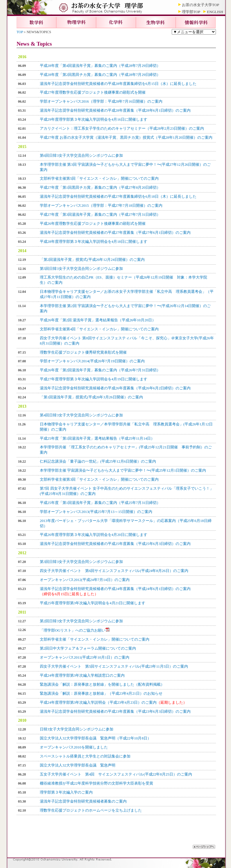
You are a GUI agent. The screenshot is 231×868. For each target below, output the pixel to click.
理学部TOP (191, 12)
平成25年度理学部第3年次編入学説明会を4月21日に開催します (93, 603)
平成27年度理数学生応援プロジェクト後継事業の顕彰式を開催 (93, 92)
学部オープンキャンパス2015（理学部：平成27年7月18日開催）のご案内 (101, 206)
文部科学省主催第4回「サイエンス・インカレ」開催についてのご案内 (99, 329)
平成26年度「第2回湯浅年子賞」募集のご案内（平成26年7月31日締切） (100, 370)
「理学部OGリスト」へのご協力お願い (75, 630)
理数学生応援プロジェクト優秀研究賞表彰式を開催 (83, 352)
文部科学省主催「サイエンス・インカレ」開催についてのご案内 (95, 639)
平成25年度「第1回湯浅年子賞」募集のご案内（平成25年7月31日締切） (100, 503)
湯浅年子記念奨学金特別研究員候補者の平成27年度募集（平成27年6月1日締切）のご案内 (115, 233)
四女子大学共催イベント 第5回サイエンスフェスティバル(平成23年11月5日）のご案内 (114, 666)
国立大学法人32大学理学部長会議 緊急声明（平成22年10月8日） (95, 738)
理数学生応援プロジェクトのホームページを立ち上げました (91, 810)
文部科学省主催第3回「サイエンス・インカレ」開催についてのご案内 (99, 480)
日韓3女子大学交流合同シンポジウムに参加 (77, 729)
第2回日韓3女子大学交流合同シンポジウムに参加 (81, 621)
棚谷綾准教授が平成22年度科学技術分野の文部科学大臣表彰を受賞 (96, 783)
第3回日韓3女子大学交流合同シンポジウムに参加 (81, 562)
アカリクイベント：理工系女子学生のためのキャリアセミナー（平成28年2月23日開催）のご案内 (122, 129)
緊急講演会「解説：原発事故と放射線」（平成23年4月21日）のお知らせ (101, 694)
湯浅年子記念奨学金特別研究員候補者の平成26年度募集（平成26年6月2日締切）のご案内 (115, 388)
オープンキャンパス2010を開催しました (74, 747)
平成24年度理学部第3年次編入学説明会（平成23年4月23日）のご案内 (113, 703)
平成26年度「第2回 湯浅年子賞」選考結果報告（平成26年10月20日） (98, 320)
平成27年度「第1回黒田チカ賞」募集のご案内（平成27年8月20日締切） (100, 188)
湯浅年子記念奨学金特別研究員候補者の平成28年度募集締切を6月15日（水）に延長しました (118, 84)
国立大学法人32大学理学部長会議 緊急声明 (78, 765)
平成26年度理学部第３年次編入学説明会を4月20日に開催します (94, 535)
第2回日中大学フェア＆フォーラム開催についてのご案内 (88, 648)
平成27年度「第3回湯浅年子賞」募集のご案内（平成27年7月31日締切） (100, 215)
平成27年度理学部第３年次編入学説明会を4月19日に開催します (94, 379)
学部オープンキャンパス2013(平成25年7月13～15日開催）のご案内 (96, 512)
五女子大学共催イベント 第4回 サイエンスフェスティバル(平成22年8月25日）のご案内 (116, 774)
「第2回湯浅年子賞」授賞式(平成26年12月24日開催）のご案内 (92, 260)
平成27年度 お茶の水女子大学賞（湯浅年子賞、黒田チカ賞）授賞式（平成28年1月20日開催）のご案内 (126, 138)
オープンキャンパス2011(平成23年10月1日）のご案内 (85, 657)
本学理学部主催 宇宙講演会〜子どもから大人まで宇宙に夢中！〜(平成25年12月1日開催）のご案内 (123, 470)
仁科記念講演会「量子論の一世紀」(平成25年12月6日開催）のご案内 (98, 461)
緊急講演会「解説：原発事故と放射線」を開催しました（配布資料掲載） (102, 685)
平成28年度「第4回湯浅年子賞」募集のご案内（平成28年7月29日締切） (100, 66)
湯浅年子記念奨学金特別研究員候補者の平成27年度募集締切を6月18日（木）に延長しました (118, 197)
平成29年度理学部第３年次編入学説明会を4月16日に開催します (94, 120)
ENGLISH (215, 12)
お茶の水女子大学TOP (200, 5)
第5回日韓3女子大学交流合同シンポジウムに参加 (81, 269)
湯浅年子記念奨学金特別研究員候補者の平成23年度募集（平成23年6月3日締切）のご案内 (115, 712)
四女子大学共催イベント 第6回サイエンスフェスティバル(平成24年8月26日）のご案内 (114, 571)
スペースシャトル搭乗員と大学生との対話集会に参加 (85, 756)
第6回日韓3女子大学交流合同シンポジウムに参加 (81, 156)
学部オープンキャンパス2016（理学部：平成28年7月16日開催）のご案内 (101, 101)
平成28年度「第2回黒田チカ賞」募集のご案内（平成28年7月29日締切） (100, 75)
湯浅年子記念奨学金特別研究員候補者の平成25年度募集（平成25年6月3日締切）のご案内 (115, 544)
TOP (20, 32)
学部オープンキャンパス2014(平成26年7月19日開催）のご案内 (92, 361)
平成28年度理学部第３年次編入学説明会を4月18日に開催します (94, 242)
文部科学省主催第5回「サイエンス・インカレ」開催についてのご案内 (99, 179)
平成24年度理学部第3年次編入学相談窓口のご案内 (82, 675)
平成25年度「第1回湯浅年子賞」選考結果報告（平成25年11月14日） (97, 439)
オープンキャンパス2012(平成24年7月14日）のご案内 (85, 580)
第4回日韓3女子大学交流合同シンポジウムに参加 (81, 415)
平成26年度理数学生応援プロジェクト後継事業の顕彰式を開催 (93, 224)
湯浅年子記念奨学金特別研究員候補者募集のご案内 (83, 801)
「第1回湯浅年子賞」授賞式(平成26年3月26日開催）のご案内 (91, 397)
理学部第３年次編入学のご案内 (66, 792)
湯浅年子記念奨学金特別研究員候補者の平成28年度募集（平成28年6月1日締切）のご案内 (115, 110)
